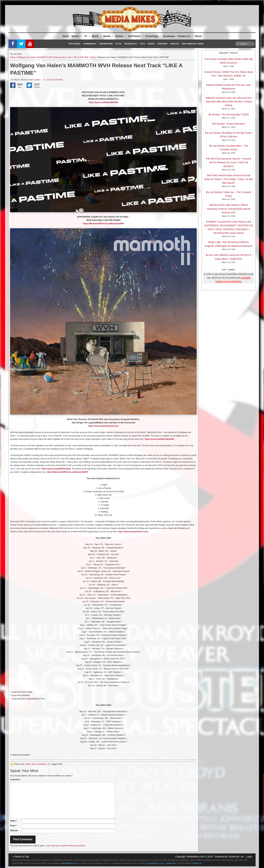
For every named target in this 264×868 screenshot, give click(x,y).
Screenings (153, 36)
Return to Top (22, 857)
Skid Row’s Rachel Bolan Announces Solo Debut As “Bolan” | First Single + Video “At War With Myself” (229, 179)
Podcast (175, 44)
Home (66, 36)
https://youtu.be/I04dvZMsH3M (159, 439)
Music (97, 36)
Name (14, 821)
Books (109, 36)
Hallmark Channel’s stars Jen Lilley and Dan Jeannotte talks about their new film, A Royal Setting (229, 102)
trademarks (171, 863)
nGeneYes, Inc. (236, 857)
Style (118, 44)
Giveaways (169, 36)
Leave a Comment (54, 80)
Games (121, 36)
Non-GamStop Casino (193, 44)
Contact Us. (197, 863)
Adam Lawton (34, 80)
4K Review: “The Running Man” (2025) (229, 114)
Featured (162, 44)
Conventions (106, 44)
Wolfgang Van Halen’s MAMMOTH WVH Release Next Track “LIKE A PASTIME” (53, 57)
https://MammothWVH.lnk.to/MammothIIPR (67, 472)
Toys (142, 44)
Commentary (90, 44)
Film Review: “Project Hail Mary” (229, 124)
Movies (77, 36)
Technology (131, 44)
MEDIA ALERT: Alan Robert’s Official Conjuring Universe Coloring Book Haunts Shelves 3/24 (229, 209)
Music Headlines (39, 764)
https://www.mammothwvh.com (103, 426)
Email (13, 826)
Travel (151, 44)
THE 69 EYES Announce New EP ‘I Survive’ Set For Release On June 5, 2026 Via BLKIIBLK (229, 162)
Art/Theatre (136, 36)
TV (87, 36)
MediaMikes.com (196, 857)
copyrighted (152, 863)
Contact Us (185, 36)
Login (249, 857)
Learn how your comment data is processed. (65, 846)
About (198, 36)
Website (14, 831)
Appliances (75, 44)
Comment (15, 780)
